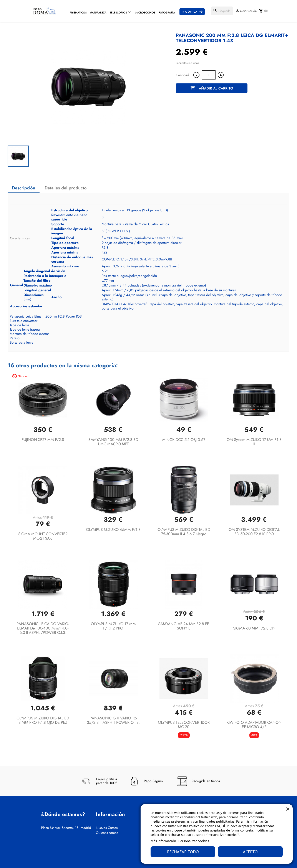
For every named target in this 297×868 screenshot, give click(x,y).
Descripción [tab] (24, 188)
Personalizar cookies (194, 841)
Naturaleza (98, 13)
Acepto (250, 852)
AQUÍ (221, 826)
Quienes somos (107, 833)
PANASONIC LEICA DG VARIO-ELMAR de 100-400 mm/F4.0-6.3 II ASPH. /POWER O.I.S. (43, 628)
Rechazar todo (183, 852)
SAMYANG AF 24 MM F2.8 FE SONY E (184, 626)
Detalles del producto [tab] (66, 188)
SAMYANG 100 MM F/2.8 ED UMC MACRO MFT (113, 442)
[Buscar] (222, 11)
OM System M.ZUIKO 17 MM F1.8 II (254, 442)
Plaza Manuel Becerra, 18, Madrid (66, 828)
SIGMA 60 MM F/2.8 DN (254, 628)
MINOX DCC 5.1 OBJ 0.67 (184, 440)
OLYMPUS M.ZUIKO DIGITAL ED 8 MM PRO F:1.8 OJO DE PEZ (43, 720)
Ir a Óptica (189, 12)
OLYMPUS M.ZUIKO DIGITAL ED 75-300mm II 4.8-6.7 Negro (184, 532)
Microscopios (145, 13)
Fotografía (167, 13)
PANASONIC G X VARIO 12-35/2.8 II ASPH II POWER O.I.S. (113, 720)
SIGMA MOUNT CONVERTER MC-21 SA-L (43, 536)
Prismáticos (78, 13)
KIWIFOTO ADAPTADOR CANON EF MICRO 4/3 (254, 725)
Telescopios (118, 13)
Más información (163, 841)
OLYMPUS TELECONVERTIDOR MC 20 (184, 725)
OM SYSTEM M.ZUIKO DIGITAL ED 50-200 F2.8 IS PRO (254, 532)
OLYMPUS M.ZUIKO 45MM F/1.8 (113, 530)
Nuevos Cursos (107, 828)
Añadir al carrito (212, 88)
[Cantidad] (209, 75)
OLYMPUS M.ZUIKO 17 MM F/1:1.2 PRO (113, 626)
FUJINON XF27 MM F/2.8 (43, 440)
